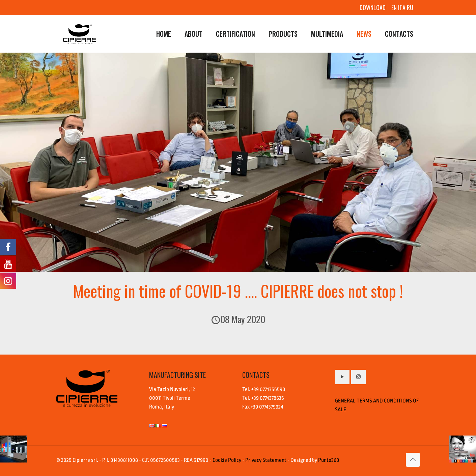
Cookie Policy (227, 460)
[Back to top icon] (413, 460)
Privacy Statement (266, 460)
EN (394, 7)
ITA (402, 7)
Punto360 (329, 460)
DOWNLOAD (373, 7)
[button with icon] (342, 377)
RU (410, 7)
